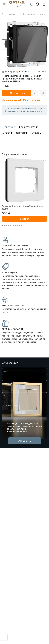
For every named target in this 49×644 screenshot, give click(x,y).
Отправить (25, 441)
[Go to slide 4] (8, 67)
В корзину (24, 219)
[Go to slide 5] (10, 225)
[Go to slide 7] (14, 225)
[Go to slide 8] (16, 225)
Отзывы (37, 133)
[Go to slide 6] (12, 225)
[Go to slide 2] (4, 67)
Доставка (22, 133)
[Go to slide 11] (21, 225)
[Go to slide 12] (23, 225)
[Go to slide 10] (19, 225)
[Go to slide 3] (6, 67)
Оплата (7, 133)
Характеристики (29, 127)
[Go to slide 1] (2, 67)
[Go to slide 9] (18, 225)
